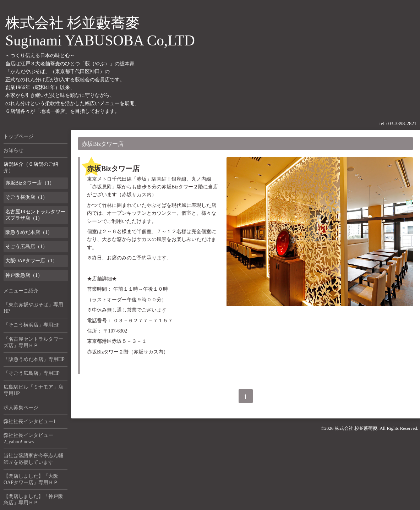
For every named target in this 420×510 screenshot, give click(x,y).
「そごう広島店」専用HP (32, 373)
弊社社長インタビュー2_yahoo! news (28, 438)
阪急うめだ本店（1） (29, 232)
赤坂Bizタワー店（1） (30, 183)
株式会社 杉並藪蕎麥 (356, 428)
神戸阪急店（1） (24, 275)
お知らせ (13, 150)
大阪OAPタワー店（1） (31, 261)
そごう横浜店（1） (26, 197)
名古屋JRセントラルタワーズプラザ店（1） (35, 215)
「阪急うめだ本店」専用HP (34, 359)
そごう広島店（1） (26, 246)
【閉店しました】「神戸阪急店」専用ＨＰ (33, 500)
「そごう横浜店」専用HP (32, 325)
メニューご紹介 (21, 291)
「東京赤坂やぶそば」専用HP (33, 308)
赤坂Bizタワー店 (113, 169)
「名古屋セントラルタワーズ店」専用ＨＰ (33, 342)
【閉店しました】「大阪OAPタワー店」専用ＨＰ (31, 479)
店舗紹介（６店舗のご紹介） (31, 167)
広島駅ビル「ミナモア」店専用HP (33, 390)
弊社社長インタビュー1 (30, 421)
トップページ (18, 136)
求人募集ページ (21, 408)
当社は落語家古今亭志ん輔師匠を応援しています (33, 459)
